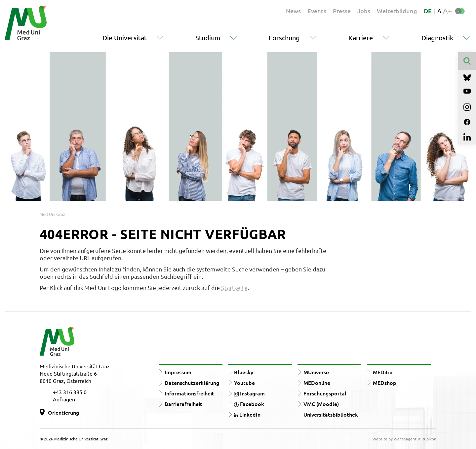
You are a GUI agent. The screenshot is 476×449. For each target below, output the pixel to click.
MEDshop (385, 383)
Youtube (244, 383)
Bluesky (244, 372)
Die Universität (125, 38)
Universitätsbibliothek (331, 414)
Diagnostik (437, 38)
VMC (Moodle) (321, 404)
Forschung (284, 38)
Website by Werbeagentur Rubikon (404, 439)
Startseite (234, 287)
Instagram (249, 393)
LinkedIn (247, 414)
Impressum (178, 372)
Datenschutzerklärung (192, 383)
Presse (342, 11)
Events (317, 11)
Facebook (249, 404)
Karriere (361, 38)
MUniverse (316, 372)
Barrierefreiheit (183, 404)
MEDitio (383, 372)
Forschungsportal (325, 393)
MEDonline (317, 383)
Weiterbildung (397, 11)
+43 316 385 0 (70, 392)
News (293, 11)
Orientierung (63, 412)
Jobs (364, 11)
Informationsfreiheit (189, 393)
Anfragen (64, 399)
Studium (208, 38)
